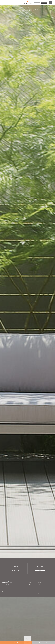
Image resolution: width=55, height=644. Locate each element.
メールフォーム (40, 570)
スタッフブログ (48, 584)
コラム (39, 594)
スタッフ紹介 (48, 583)
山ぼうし (48, 592)
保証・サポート (31, 590)
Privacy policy (4, 592)
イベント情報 (39, 588)
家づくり (30, 584)
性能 (30, 586)
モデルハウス (39, 581)
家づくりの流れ (31, 588)
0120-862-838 (15, 570)
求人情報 (48, 586)
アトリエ (48, 588)
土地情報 (39, 590)
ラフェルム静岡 (48, 590)
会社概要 (48, 581)
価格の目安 (39, 592)
